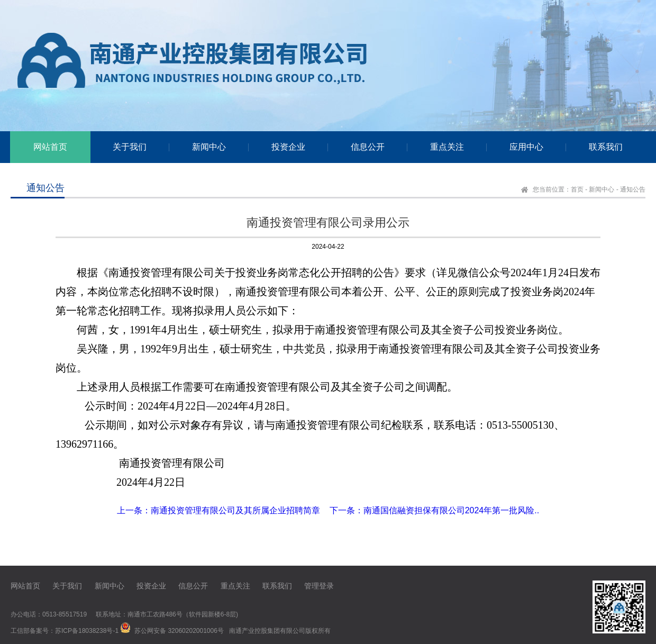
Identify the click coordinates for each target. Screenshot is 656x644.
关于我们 (67, 586)
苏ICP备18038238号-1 (87, 631)
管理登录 (319, 586)
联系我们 (277, 586)
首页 (577, 189)
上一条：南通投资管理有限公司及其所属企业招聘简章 (218, 510)
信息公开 (193, 586)
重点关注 (235, 586)
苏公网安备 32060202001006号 (179, 631)
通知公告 (633, 189)
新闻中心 (602, 189)
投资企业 (151, 586)
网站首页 (25, 586)
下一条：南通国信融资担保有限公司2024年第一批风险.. (434, 510)
